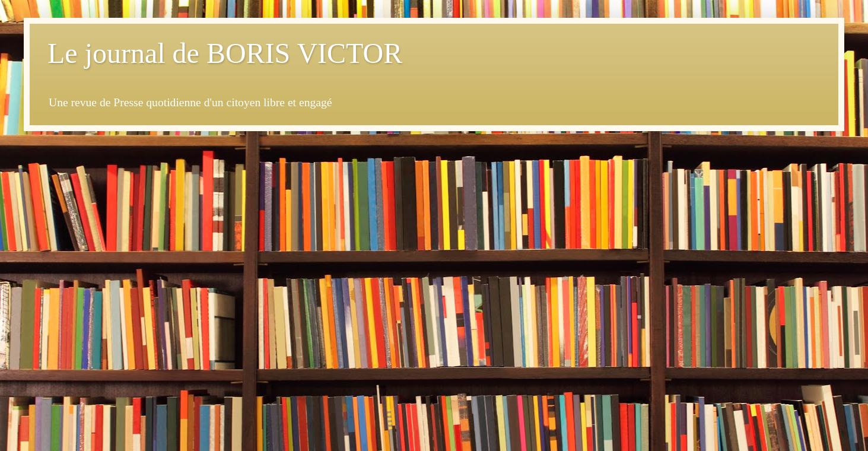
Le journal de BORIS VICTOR (225, 53)
